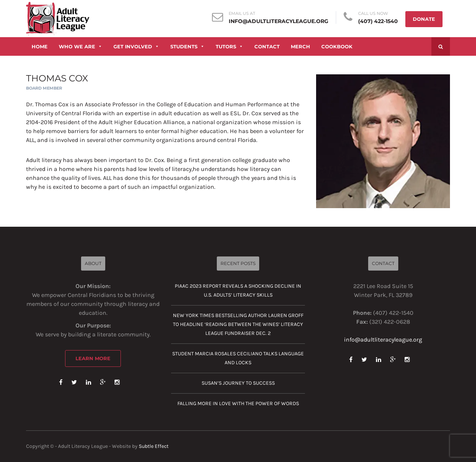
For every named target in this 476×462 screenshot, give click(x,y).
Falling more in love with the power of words (238, 403)
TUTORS (229, 46)
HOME (40, 46)
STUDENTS (187, 46)
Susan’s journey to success (238, 383)
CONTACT (267, 46)
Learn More (93, 358)
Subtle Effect (154, 446)
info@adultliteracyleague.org (279, 21)
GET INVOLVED (136, 46)
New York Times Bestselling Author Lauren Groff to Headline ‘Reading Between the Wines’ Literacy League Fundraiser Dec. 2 (238, 324)
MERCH (300, 46)
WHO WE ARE (81, 46)
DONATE (424, 19)
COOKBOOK (337, 46)
